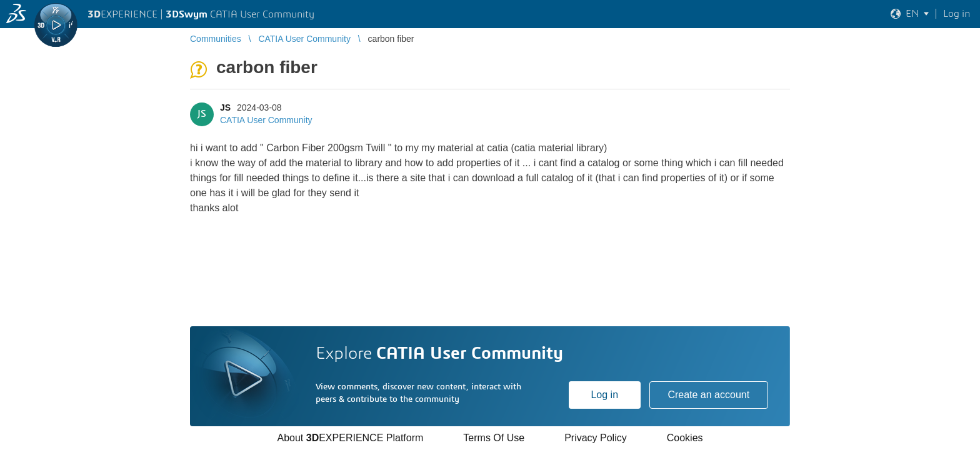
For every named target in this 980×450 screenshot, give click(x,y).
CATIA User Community (266, 120)
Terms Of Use (494, 438)
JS (225, 107)
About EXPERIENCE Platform (350, 438)
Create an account (708, 395)
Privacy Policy (596, 438)
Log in (604, 395)
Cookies (685, 438)
